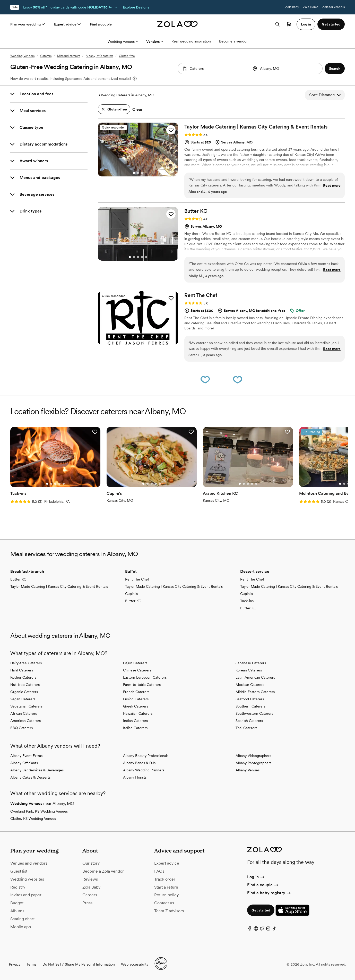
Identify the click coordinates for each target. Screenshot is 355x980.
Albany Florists (135, 777)
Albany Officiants (24, 763)
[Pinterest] (256, 930)
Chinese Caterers (137, 670)
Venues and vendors (29, 863)
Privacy (15, 964)
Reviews (90, 879)
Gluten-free (127, 56)
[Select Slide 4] (142, 257)
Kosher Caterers (23, 677)
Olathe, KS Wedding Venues (33, 819)
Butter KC (18, 579)
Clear (137, 109)
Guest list (19, 871)
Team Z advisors (169, 911)
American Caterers (25, 721)
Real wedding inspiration (191, 41)
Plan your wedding (28, 24)
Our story (91, 863)
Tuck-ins (247, 601)
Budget (17, 903)
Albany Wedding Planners (144, 770)
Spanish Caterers (249, 721)
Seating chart (22, 919)
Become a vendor (233, 41)
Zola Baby (292, 7)
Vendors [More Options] (155, 41)
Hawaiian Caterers (138, 713)
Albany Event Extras (26, 756)
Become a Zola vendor (103, 871)
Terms (113, 7)
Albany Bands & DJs (139, 763)
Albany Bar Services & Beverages (37, 770)
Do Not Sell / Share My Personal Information (79, 964)
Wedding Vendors (22, 56)
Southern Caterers (250, 706)
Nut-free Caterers (25, 685)
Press (87, 903)
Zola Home (311, 7)
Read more (332, 185)
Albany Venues (248, 770)
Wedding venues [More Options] (123, 41)
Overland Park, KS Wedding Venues (39, 811)
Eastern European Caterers (145, 677)
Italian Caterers (135, 728)
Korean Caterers (249, 670)
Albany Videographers (253, 756)
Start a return (166, 887)
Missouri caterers (69, 56)
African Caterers (24, 713)
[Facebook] (250, 930)
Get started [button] (331, 24)
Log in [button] (306, 24)
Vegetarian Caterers (26, 706)
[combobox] (287, 69)
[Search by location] (284, 69)
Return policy (166, 895)
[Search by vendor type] (214, 69)
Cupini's (131, 594)
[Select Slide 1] (134, 173)
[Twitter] (262, 930)
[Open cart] (289, 24)
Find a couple (101, 24)
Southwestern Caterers (254, 713)
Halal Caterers (22, 670)
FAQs (159, 871)
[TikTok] (274, 930)
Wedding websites (27, 879)
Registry (18, 887)
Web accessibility (135, 964)
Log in (256, 877)
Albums (17, 911)
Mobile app (21, 927)
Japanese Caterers (251, 663)
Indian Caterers (135, 721)
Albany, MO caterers (99, 56)
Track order (165, 879)
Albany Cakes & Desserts (30, 777)
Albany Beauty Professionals (146, 756)
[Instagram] (268, 930)
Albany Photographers (253, 763)
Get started (261, 910)
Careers (90, 895)
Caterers (46, 56)
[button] (335, 69)
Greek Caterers (136, 706)
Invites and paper (26, 895)
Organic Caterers (24, 692)
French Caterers (136, 692)
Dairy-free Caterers (26, 663)
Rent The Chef (137, 579)
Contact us (164, 903)
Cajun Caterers (135, 663)
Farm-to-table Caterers (142, 685)
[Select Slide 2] (138, 173)
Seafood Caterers (250, 699)
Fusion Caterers (136, 699)
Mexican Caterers (250, 685)
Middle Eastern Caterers (255, 692)
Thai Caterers (246, 728)
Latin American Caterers (255, 677)
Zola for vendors (334, 7)
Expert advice (68, 24)
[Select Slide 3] (142, 173)
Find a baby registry (269, 893)
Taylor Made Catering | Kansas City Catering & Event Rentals (59, 586)
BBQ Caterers (21, 728)
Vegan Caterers (23, 699)
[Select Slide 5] (146, 257)
